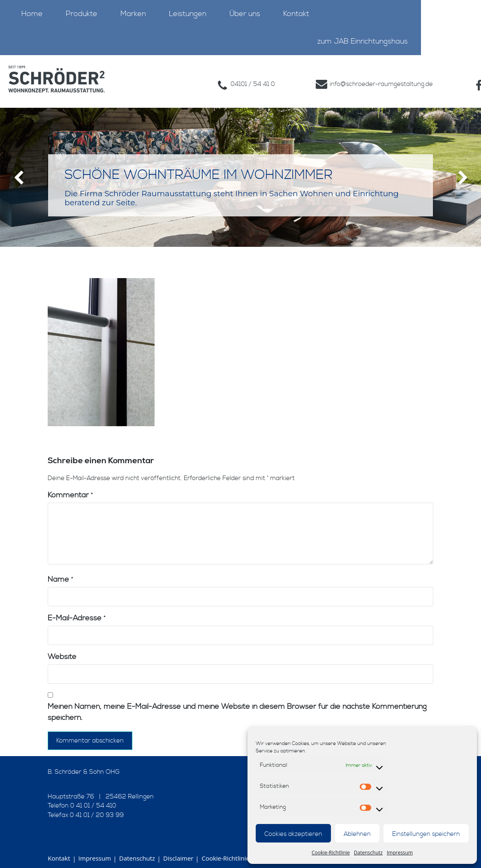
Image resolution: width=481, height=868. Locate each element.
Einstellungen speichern (426, 834)
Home (32, 14)
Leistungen (188, 14)
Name (60, 562)
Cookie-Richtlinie (331, 853)
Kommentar (70, 478)
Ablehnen (357, 834)
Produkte (82, 14)
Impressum (400, 853)
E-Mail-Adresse (76, 601)
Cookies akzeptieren (293, 834)
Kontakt (296, 14)
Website (62, 639)
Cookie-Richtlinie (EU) (232, 841)
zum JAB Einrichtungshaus (363, 41)
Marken (133, 14)
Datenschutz (368, 853)
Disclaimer (178, 841)
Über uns (245, 14)
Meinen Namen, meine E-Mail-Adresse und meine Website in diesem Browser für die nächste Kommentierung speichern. (237, 695)
